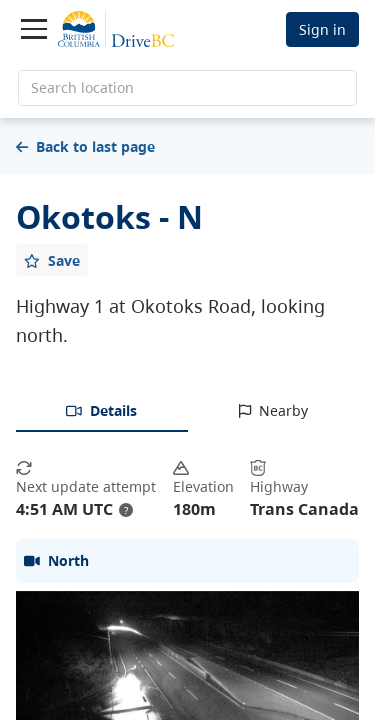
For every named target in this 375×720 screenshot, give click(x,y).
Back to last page (85, 146)
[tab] (102, 412)
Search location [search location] (82, 87)
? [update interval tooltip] (126, 510)
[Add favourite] (52, 260)
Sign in (322, 29)
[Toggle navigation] (34, 29)
